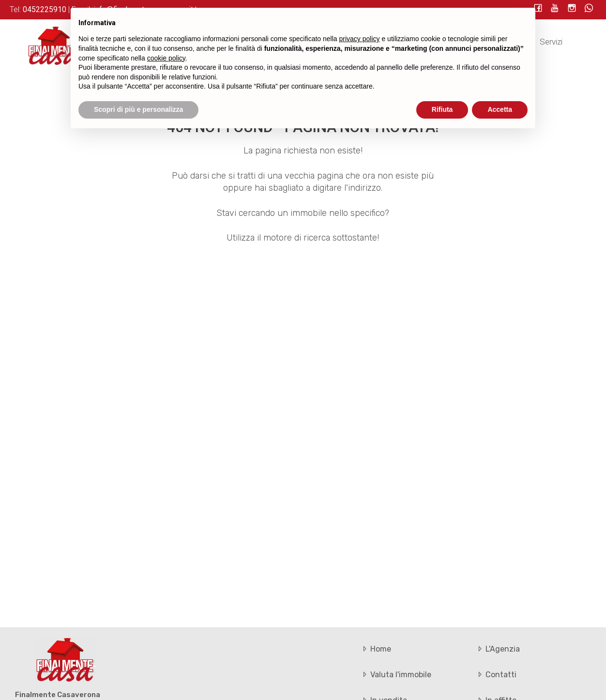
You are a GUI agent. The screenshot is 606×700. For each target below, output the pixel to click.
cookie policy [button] (166, 58)
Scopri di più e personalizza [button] (138, 109)
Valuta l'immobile (396, 675)
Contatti (496, 675)
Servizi (551, 42)
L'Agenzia (498, 649)
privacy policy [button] (360, 39)
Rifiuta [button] (442, 109)
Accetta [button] (500, 109)
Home (376, 649)
